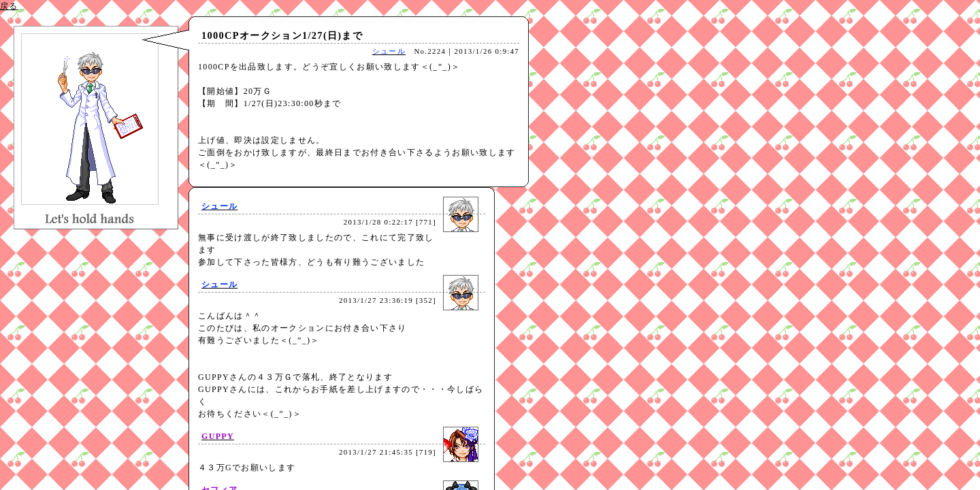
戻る (9, 6)
